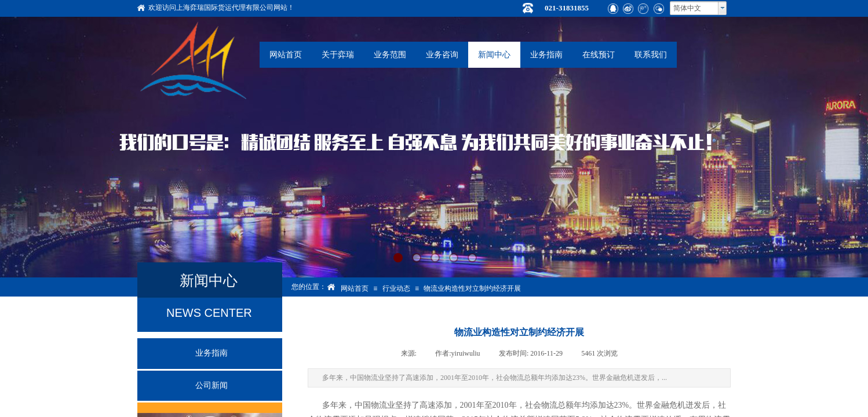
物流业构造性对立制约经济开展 (472, 288)
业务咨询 (442, 55)
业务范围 (390, 55)
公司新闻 (211, 385)
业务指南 (546, 55)
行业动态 (396, 288)
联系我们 (651, 55)
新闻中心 (494, 55)
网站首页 (286, 55)
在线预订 (599, 55)
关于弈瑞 (338, 55)
